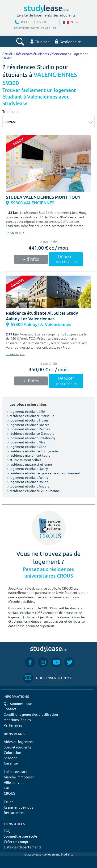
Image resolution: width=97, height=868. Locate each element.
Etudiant (40, 41)
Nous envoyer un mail (49, 678)
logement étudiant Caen (27, 446)
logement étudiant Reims (27, 477)
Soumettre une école (20, 836)
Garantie (11, 763)
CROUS (9, 793)
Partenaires (13, 725)
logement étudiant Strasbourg (31, 438)
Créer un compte (17, 841)
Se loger (10, 758)
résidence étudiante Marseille (31, 416)
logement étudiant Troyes (28, 420)
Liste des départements (23, 847)
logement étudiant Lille (26, 411)
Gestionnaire (68, 41)
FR (70, 22)
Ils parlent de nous (19, 807)
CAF (7, 788)
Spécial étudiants (18, 747)
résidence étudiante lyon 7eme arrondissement (44, 473)
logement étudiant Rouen (28, 482)
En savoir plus (15, 233)
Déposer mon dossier (66, 259)
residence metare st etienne (30, 464)
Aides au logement (19, 742)
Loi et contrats (15, 771)
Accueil (8, 54)
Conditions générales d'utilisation (31, 714)
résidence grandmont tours (29, 455)
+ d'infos (31, 259)
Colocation (13, 752)
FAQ (7, 831)
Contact (10, 709)
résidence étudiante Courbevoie (32, 451)
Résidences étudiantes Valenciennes (43, 54)
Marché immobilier (19, 777)
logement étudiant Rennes (28, 429)
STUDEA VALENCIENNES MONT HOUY (43, 197)
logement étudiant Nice (26, 442)
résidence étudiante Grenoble (31, 433)
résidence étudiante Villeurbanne (33, 491)
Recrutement (14, 812)
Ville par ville (14, 782)
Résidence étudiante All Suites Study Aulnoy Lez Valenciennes (42, 316)
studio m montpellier (24, 460)
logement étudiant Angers (28, 486)
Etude (9, 802)
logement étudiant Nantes (28, 425)
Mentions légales (17, 720)
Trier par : (10, 112)
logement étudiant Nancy (27, 468)
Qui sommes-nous (18, 703)
